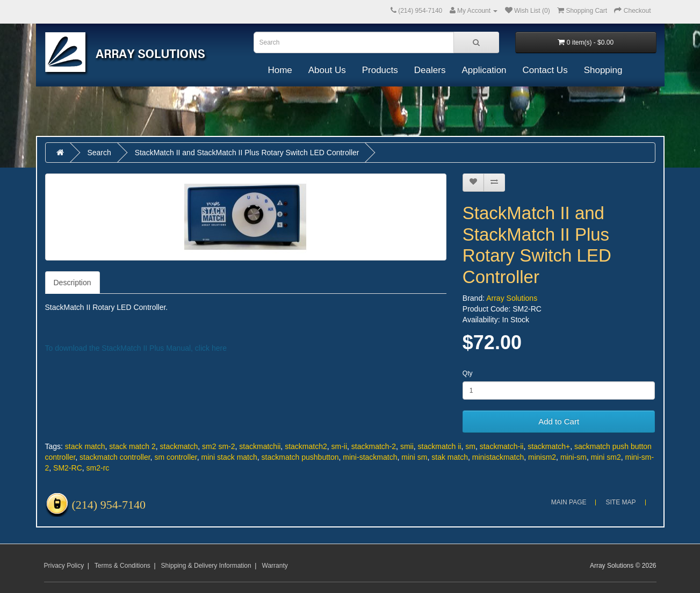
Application (484, 70)
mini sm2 (606, 457)
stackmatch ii (440, 446)
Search (99, 153)
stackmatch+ (549, 446)
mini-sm (573, 457)
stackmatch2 (306, 446)
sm (470, 446)
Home (280, 70)
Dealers (430, 70)
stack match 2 (132, 446)
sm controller (175, 457)
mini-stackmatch (370, 457)
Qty (468, 373)
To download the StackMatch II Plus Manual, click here (136, 348)
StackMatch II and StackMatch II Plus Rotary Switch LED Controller (247, 153)
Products (380, 70)
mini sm (414, 457)
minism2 (542, 457)
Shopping (603, 70)
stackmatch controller (115, 457)
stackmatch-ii (502, 446)
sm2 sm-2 (218, 446)
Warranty (275, 566)
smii (407, 446)
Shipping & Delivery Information (206, 566)
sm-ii (340, 446)
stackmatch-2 (374, 446)
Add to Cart (559, 421)
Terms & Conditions (122, 566)
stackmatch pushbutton (300, 457)
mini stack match (229, 457)
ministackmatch (498, 457)
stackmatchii (260, 446)
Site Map (620, 502)
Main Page (569, 502)
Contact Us (545, 70)
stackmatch (179, 446)
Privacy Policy (64, 566)
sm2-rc (98, 468)
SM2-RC (68, 468)
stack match (85, 446)
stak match (450, 457)
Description (73, 283)
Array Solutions (512, 298)
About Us (327, 70)
